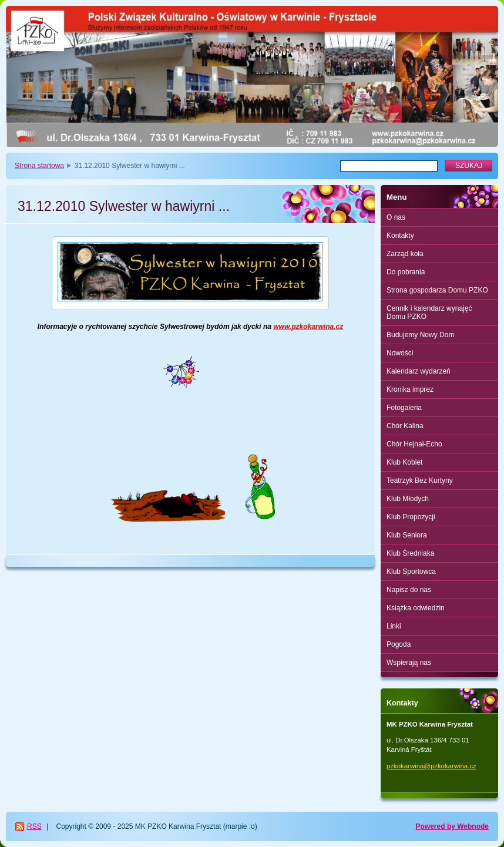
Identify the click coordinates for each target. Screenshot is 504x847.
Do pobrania (406, 272)
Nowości (400, 353)
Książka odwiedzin (416, 608)
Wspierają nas (409, 663)
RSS (34, 826)
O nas (396, 217)
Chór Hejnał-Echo (414, 444)
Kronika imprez (410, 389)
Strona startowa (39, 166)
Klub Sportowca (411, 572)
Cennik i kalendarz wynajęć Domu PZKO (429, 312)
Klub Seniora (407, 535)
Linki (394, 626)
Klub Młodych (408, 499)
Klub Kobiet (404, 462)
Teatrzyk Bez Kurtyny (420, 480)
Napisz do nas (409, 590)
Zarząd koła (405, 254)
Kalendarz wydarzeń (419, 371)
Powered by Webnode (452, 826)
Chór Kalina (405, 426)
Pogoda (399, 644)
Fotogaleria (404, 408)
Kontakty (400, 236)
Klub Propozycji (411, 517)
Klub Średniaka (410, 553)
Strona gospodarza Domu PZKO (437, 290)
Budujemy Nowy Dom (420, 335)
